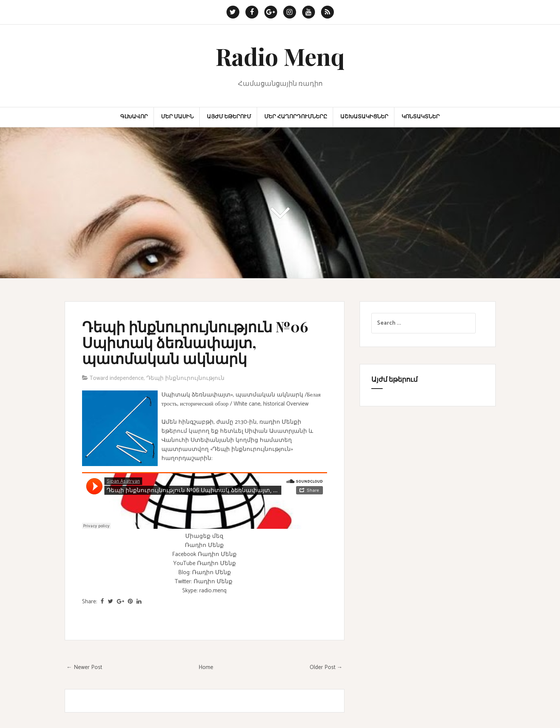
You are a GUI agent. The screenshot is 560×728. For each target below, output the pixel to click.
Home (206, 667)
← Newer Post (84, 667)
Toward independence (117, 378)
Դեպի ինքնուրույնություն (185, 378)
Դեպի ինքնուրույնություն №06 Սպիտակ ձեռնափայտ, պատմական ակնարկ (195, 342)
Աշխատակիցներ (364, 117)
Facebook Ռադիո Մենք (204, 554)
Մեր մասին (177, 117)
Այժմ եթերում (229, 117)
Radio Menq (280, 56)
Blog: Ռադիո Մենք (205, 572)
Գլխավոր (134, 117)
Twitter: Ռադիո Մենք (204, 582)
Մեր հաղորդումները (296, 117)
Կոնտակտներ (421, 117)
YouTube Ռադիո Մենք (205, 563)
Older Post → (326, 667)
